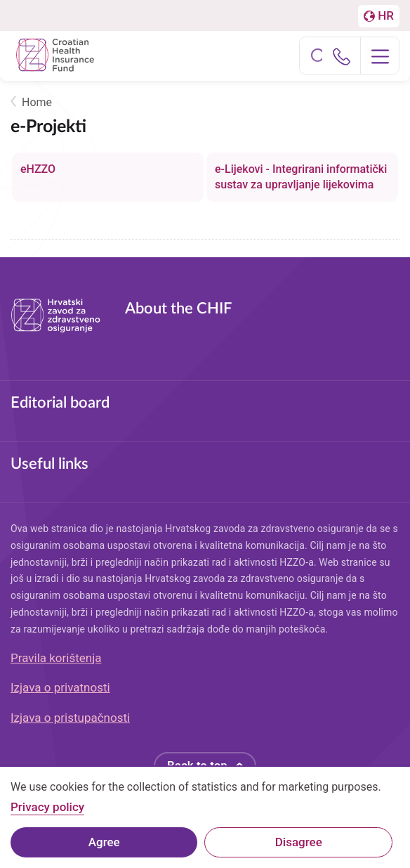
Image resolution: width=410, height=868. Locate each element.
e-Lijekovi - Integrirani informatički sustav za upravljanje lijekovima (301, 177)
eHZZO (38, 169)
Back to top (197, 765)
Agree (104, 848)
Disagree (299, 848)
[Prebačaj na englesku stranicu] (379, 16)
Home (37, 102)
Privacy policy (47, 814)
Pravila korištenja (56, 658)
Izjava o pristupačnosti (70, 718)
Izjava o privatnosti (60, 687)
